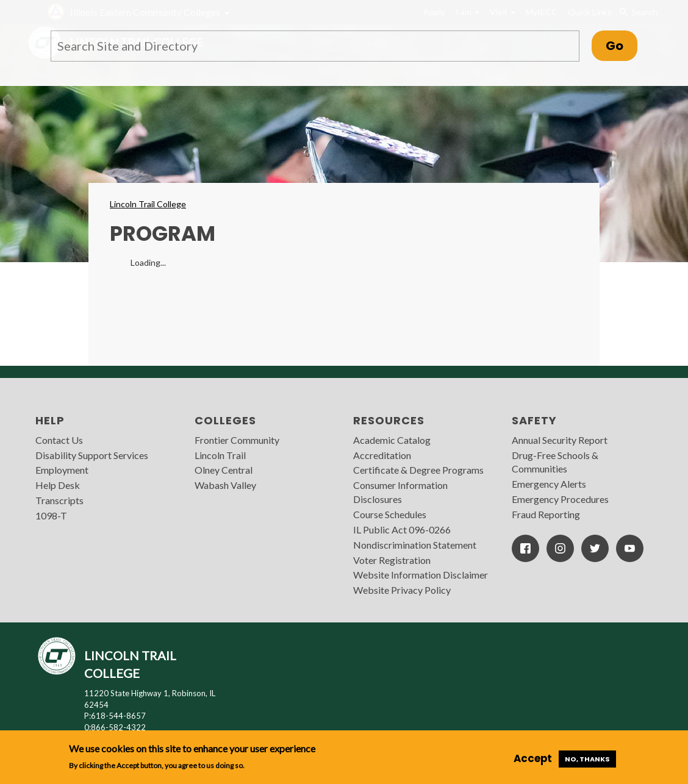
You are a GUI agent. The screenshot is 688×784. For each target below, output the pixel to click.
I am (468, 12)
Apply (434, 12)
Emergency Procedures (560, 499)
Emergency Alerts (549, 484)
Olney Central (224, 470)
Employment (62, 470)
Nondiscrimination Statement (415, 545)
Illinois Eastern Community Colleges (145, 12)
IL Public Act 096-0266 (402, 529)
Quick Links (590, 12)
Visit (503, 12)
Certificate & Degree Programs (418, 470)
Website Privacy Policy (402, 590)
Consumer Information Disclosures (400, 492)
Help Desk (58, 485)
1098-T (51, 515)
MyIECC (542, 12)
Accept (533, 758)
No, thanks (587, 759)
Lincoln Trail (220, 455)
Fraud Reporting (546, 514)
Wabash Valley (225, 485)
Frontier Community (237, 440)
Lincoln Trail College (148, 204)
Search (638, 12)
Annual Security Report (560, 440)
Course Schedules (390, 514)
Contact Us (59, 440)
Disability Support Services (92, 455)
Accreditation (382, 455)
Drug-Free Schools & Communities (555, 462)
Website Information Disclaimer (421, 575)
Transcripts (59, 500)
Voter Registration (392, 560)
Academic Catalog (392, 440)
